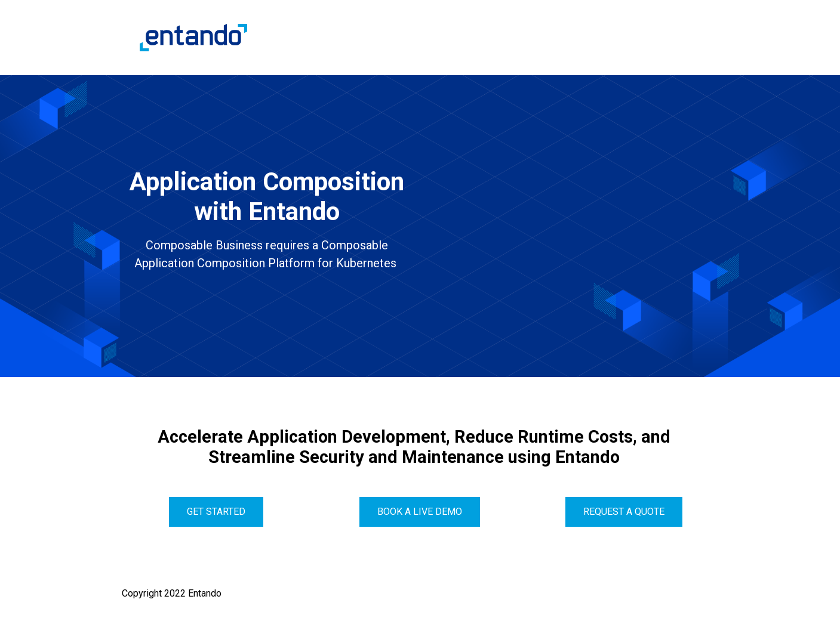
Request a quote (624, 512)
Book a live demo (420, 512)
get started (216, 512)
